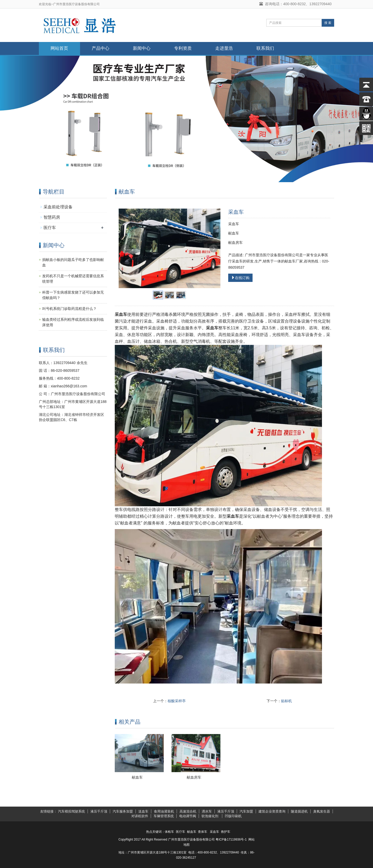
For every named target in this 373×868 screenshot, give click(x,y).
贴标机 (286, 701)
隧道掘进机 (299, 811)
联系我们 (265, 48)
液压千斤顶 (99, 811)
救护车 (226, 832)
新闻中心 (142, 48)
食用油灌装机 (164, 811)
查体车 (203, 832)
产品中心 (101, 48)
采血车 (214, 832)
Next (214, 248)
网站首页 (59, 48)
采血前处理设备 (58, 207)
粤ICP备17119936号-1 (231, 839)
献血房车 (194, 777)
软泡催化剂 (210, 816)
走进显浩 (224, 48)
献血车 (137, 777)
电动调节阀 (188, 816)
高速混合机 (188, 811)
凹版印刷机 (233, 816)
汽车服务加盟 (123, 811)
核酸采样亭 (177, 701)
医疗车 (50, 228)
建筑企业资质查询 (272, 811)
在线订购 (240, 278)
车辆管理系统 (164, 816)
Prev (125, 248)
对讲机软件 (140, 816)
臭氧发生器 (322, 811)
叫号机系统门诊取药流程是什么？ (69, 309)
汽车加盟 (246, 811)
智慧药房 (52, 217)
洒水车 (207, 811)
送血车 (143, 811)
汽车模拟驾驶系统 (71, 811)
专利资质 (183, 48)
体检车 (169, 832)
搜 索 (328, 23)
